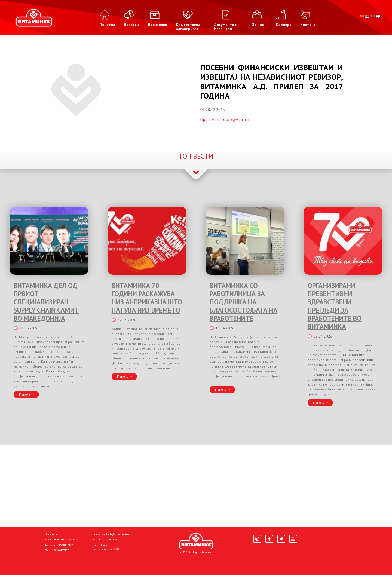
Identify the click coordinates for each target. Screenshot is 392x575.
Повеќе (25, 394)
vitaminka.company (105, 539)
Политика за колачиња (117, 562)
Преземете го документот (225, 119)
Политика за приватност (68, 562)
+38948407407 (65, 545)
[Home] (196, 541)
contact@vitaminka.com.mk (119, 534)
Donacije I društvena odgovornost (174, 562)
